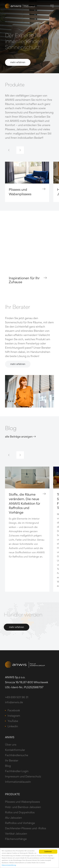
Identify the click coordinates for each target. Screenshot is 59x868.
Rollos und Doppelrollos (20, 812)
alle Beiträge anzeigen (20, 436)
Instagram (14, 716)
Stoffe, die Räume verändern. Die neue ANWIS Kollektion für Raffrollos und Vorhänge (27, 503)
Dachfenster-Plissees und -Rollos (26, 828)
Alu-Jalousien (13, 818)
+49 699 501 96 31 (17, 697)
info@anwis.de (14, 702)
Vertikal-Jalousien (16, 834)
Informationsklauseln (18, 782)
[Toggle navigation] (52, 6)
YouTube (13, 721)
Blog (8, 766)
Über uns (11, 745)
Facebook (14, 710)
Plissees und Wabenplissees (27, 192)
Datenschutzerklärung (9, 865)
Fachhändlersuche (17, 755)
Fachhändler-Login (17, 771)
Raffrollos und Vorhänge (20, 823)
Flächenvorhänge (16, 839)
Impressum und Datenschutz (23, 776)
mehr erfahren (18, 62)
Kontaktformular (15, 750)
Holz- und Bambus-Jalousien (23, 807)
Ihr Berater (12, 760)
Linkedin (13, 726)
